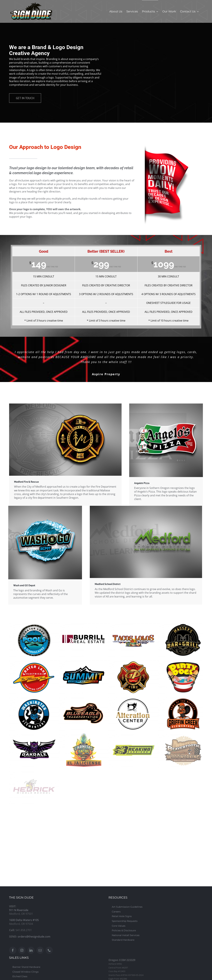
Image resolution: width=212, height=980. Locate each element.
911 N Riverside (19, 910)
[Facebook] (13, 950)
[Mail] (40, 950)
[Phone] (49, 950)
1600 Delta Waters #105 (24, 920)
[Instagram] (22, 950)
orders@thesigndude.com (34, 937)
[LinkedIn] (31, 950)
